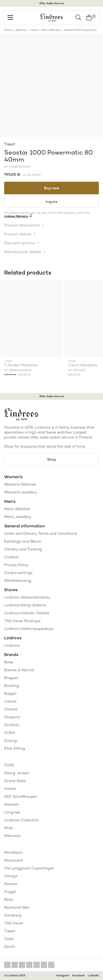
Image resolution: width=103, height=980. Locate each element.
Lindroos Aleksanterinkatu (27, 597)
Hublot (10, 789)
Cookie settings (18, 573)
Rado (9, 899)
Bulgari (10, 693)
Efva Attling (15, 748)
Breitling (12, 686)
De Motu (12, 725)
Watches (21, 30)
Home (8, 30)
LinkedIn (93, 975)
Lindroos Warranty (16, 216)
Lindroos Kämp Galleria (25, 605)
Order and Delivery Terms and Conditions (41, 533)
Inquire (51, 202)
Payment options (19, 243)
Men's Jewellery (18, 517)
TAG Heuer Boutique (22, 621)
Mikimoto (13, 836)
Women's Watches (20, 484)
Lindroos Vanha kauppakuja (29, 629)
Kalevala (12, 804)
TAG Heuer (14, 923)
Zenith (10, 947)
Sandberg (13, 915)
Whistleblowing (18, 580)
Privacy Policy (16, 565)
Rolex (9, 662)
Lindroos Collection (21, 820)
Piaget (10, 892)
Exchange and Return (23, 541)
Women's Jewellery (21, 492)
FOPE (9, 765)
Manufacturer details (23, 252)
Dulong (10, 740)
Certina (11, 709)
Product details (18, 234)
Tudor (9, 939)
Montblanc (14, 852)
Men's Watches (51, 30)
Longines (12, 812)
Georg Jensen (16, 773)
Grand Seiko (15, 781)
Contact (12, 557)
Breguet (11, 678)
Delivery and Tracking (23, 549)
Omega (11, 876)
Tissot (34, 30)
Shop (52, 459)
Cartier (10, 701)
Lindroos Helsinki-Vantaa (27, 613)
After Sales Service (52, 3)
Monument (14, 860)
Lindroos (12, 645)
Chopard (12, 717)
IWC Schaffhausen (21, 796)
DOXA (10, 733)
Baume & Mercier (19, 670)
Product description (22, 225)
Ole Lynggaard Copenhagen (29, 868)
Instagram (63, 975)
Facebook (78, 975)
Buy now (52, 188)
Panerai (11, 884)
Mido (9, 828)
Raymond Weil (17, 907)
